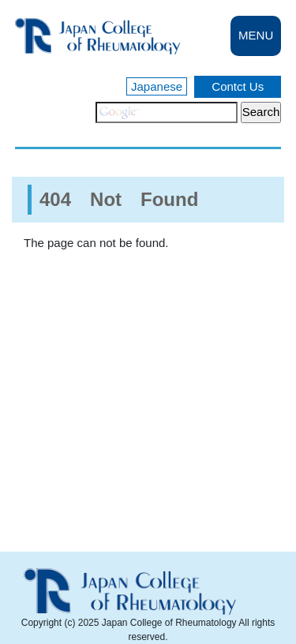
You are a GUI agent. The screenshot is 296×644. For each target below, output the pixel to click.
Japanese (157, 86)
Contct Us (238, 86)
